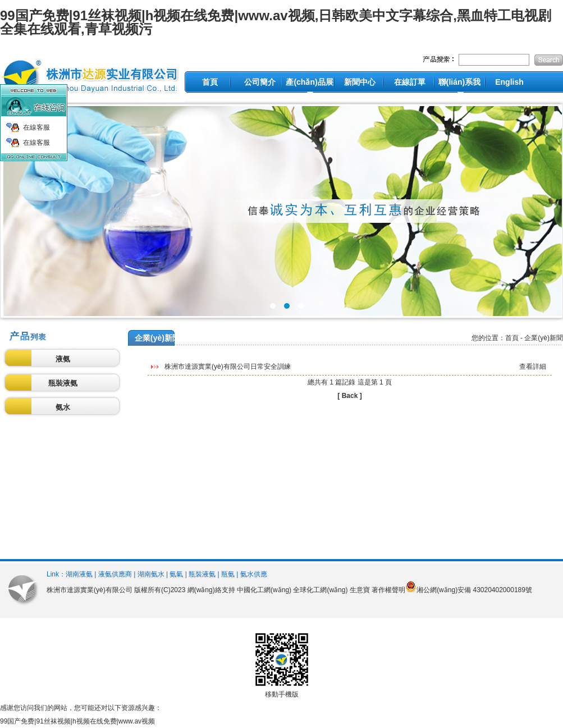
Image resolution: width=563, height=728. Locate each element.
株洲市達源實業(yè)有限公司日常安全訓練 (228, 367)
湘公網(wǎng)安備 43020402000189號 (474, 590)
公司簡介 (260, 82)
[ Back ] (349, 396)
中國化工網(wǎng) (264, 590)
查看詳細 (533, 367)
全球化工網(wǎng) (320, 590)
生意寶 (360, 590)
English (509, 82)
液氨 (63, 359)
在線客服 (36, 127)
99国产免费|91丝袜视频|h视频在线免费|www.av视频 (77, 721)
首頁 (210, 82)
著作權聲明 (388, 590)
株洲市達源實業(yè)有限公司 (90, 590)
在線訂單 (410, 82)
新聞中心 (360, 82)
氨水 (63, 407)
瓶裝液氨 (63, 383)
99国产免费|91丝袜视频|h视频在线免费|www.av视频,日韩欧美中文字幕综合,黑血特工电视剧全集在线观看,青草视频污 (276, 22)
